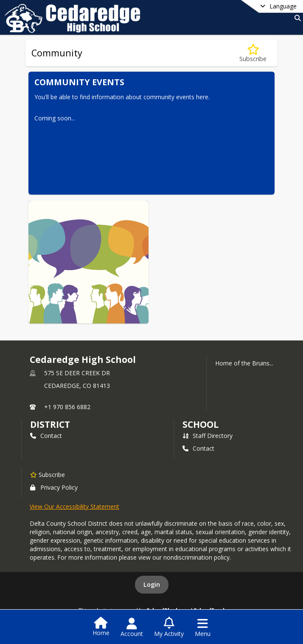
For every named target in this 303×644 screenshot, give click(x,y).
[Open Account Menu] (132, 627)
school (201, 424)
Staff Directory (208, 436)
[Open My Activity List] (169, 627)
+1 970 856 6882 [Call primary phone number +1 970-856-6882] (67, 407)
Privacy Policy (54, 487)
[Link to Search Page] (296, 18)
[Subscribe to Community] (253, 53)
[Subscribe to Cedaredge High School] (48, 474)
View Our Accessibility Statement (74, 506)
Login (152, 584)
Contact (46, 436)
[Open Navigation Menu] (203, 627)
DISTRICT (50, 424)
